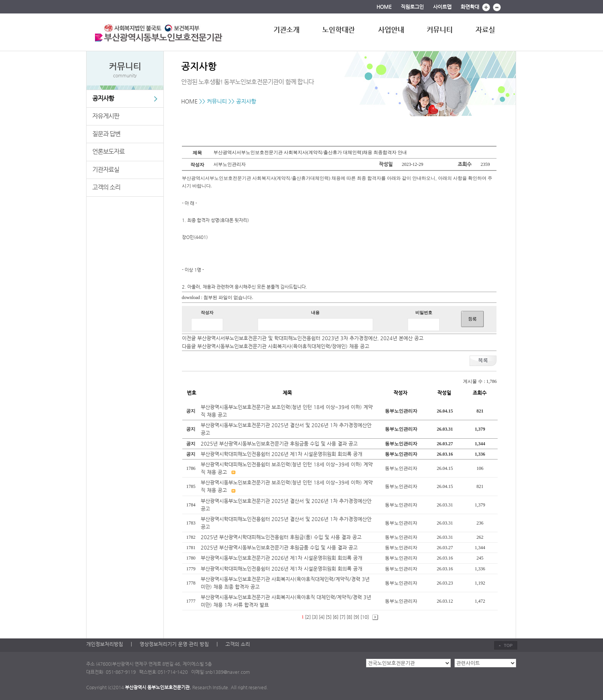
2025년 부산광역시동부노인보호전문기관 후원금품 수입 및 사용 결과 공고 (279, 444)
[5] (329, 617)
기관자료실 (106, 170)
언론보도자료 (108, 151)
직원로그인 (412, 7)
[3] (315, 617)
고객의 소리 (106, 187)
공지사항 (103, 98)
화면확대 (470, 7)
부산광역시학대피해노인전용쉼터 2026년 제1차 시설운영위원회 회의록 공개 (282, 454)
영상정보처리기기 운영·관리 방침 (174, 644)
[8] (349, 617)
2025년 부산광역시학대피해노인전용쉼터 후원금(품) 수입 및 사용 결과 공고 (282, 537)
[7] (342, 617)
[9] (356, 617)
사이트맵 (442, 7)
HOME (384, 7)
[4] (322, 617)
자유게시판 (106, 116)
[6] (336, 617)
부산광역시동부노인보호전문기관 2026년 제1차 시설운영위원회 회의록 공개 (282, 558)
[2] (308, 617)
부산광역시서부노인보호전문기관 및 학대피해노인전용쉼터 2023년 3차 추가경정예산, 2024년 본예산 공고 (310, 338)
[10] (365, 617)
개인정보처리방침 (105, 644)
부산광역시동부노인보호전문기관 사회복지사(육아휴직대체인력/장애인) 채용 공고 (283, 346)
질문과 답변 (106, 134)
